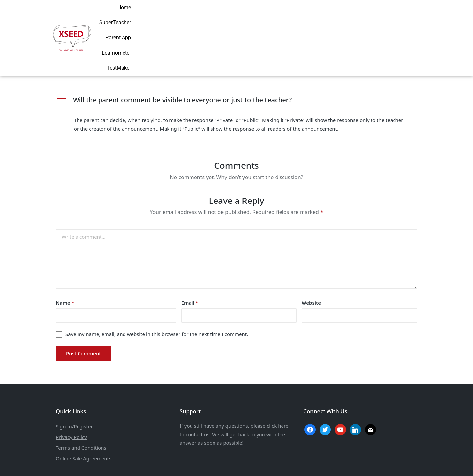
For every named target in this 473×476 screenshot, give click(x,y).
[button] (236, 58)
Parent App (333, 16)
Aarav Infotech (277, 463)
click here (278, 383)
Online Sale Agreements (84, 416)
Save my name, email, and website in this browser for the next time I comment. (157, 292)
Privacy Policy (71, 394)
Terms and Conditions (81, 405)
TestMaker (407, 16)
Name (65, 260)
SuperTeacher (294, 16)
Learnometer (370, 16)
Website (311, 260)
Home (261, 16)
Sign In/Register (74, 384)
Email (190, 260)
